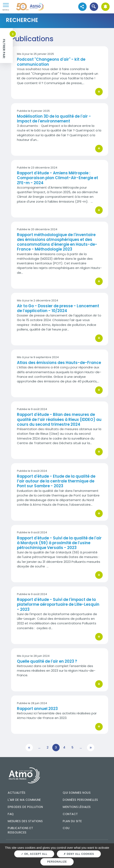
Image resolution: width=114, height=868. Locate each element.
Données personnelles (80, 800)
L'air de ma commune (24, 800)
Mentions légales (77, 807)
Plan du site (72, 821)
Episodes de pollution (25, 807)
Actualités (17, 793)
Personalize (57, 862)
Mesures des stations (25, 821)
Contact (70, 814)
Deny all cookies (79, 854)
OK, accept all (34, 854)
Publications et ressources (20, 830)
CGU (66, 828)
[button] (94, 7)
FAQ (11, 814)
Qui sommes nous (77, 793)
